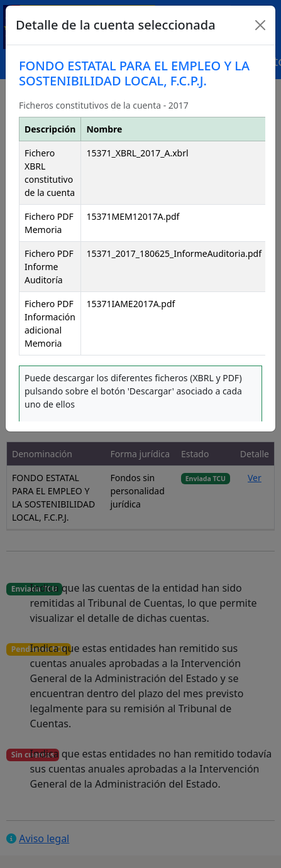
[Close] (260, 25)
